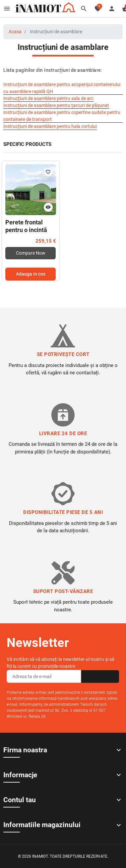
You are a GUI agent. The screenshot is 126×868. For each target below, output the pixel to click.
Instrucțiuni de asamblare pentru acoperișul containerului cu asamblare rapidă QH (62, 88)
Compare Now (31, 253)
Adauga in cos (31, 274)
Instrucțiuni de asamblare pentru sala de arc (48, 98)
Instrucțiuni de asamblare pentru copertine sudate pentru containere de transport (62, 116)
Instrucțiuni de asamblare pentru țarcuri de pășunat (56, 105)
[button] (84, 9)
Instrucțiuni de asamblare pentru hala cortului (50, 126)
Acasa (15, 32)
